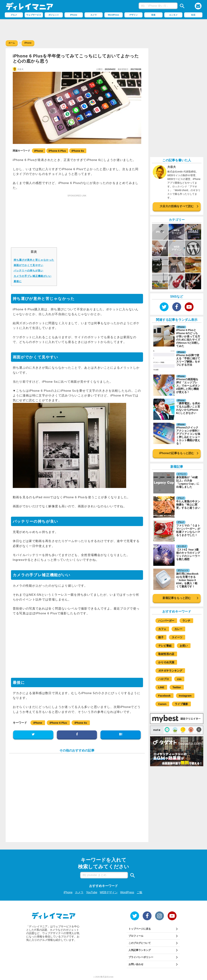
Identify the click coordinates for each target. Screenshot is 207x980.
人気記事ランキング (140, 950)
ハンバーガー (166, 621)
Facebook (164, 696)
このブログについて (140, 943)
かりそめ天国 (166, 662)
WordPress (127, 892)
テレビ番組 (165, 646)
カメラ (79, 892)
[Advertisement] (103, 29)
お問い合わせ (136, 964)
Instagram (185, 696)
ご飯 (139, 892)
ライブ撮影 (181, 704)
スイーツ (177, 637)
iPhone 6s (78, 151)
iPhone (39, 151)
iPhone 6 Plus (57, 151)
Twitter (177, 687)
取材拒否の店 (166, 654)
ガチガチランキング (170, 671)
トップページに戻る (140, 929)
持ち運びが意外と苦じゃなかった (34, 260)
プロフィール (136, 936)
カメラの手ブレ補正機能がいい (33, 276)
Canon (162, 704)
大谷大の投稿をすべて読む (177, 206)
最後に (18, 281)
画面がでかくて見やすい (29, 265)
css (179, 679)
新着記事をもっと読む (177, 598)
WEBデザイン (109, 892)
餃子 (161, 637)
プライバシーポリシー (141, 957)
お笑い (184, 646)
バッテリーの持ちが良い (29, 270)
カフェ (162, 629)
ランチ (186, 621)
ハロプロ (164, 679)
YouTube (92, 892)
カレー (178, 629)
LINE (161, 687)
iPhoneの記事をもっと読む (177, 453)
